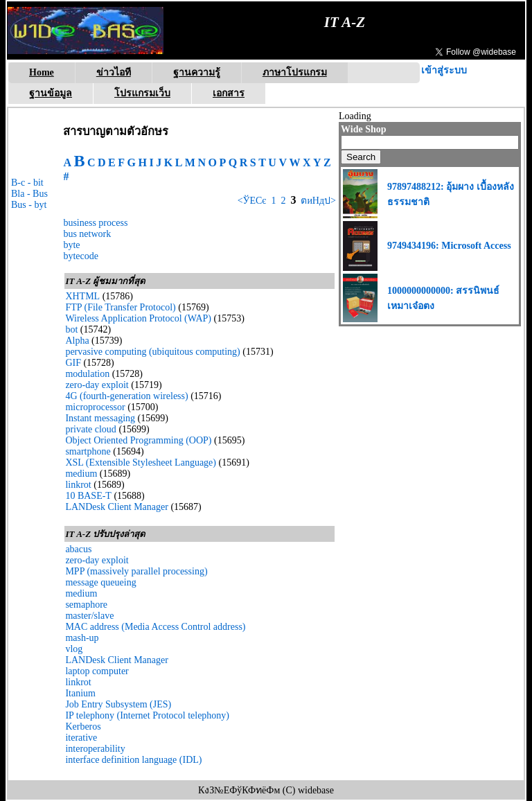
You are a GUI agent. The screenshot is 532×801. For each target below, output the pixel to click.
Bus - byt (29, 205)
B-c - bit (27, 183)
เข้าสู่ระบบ (444, 70)
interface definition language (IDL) (133, 760)
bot (71, 329)
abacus (78, 549)
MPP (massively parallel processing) (136, 571)
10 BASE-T (88, 496)
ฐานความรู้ (197, 72)
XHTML (82, 296)
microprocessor (95, 407)
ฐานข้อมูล (51, 93)
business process (95, 223)
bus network (87, 234)
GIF (73, 363)
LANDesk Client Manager (117, 507)
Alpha (77, 341)
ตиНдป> (317, 201)
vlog (74, 649)
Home (42, 72)
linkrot (78, 485)
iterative (81, 738)
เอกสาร (229, 93)
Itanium (80, 693)
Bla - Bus (29, 194)
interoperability (95, 749)
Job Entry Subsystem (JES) (118, 704)
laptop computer (97, 671)
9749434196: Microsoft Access (449, 246)
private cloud (90, 429)
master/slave (89, 616)
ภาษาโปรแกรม (295, 72)
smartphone (88, 451)
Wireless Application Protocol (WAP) (138, 318)
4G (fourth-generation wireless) (126, 396)
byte (71, 245)
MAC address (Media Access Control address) (155, 627)
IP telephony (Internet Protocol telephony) (147, 715)
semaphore (86, 605)
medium (81, 474)
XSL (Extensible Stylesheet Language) (141, 463)
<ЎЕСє (252, 201)
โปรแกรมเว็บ (142, 93)
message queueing (100, 582)
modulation (87, 374)
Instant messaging (100, 418)
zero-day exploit (97, 385)
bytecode (81, 256)
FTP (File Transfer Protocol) (120, 307)
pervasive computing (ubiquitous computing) (152, 352)
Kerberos (83, 727)
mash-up (82, 638)
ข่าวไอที (114, 72)
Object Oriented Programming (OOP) (138, 440)
